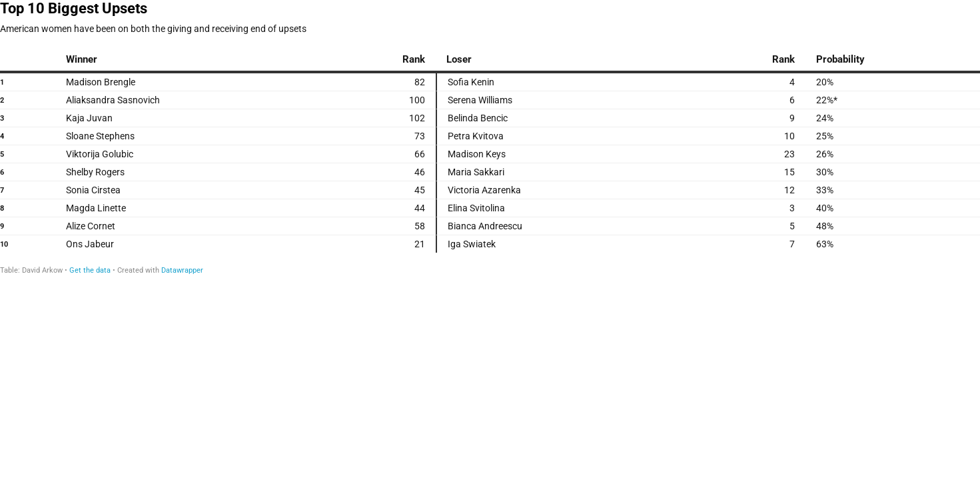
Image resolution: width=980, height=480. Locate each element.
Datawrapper (182, 270)
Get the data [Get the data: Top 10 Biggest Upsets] (90, 270)
